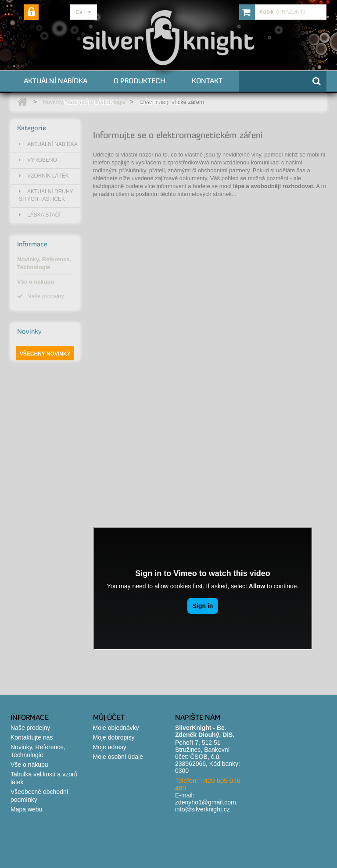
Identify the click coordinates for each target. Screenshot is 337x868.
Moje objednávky (116, 728)
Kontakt (207, 81)
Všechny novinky (45, 354)
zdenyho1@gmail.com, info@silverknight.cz (206, 806)
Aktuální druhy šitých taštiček (46, 195)
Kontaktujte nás (32, 737)
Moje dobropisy (114, 737)
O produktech (140, 81)
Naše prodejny (41, 296)
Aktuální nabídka (56, 81)
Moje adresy (110, 747)
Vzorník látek (88, 102)
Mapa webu (26, 809)
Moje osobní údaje (118, 757)
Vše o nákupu (36, 282)
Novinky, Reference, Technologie (44, 263)
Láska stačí (161, 102)
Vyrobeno (38, 160)
